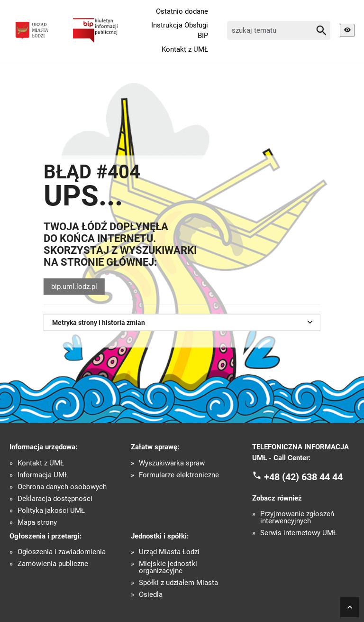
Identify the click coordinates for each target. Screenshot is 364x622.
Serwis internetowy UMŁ (299, 533)
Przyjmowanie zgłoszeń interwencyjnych (297, 518)
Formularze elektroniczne (179, 475)
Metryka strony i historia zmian (184, 322)
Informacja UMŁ (43, 475)
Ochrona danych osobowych (62, 487)
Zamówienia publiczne (53, 564)
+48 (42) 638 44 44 (303, 477)
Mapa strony (37, 523)
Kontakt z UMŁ (185, 49)
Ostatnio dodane (182, 11)
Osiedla (151, 595)
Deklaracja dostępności (55, 499)
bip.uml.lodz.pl (74, 287)
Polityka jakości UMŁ (51, 511)
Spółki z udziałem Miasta (178, 583)
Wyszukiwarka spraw (172, 463)
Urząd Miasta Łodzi (169, 552)
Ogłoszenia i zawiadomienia (62, 552)
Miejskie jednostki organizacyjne (168, 567)
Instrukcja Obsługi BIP (180, 31)
